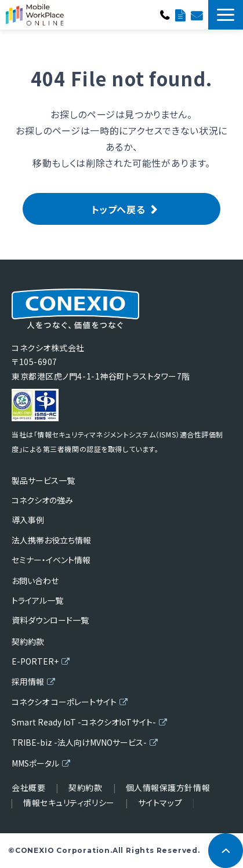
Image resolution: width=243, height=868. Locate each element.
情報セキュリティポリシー (69, 803)
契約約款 (28, 641)
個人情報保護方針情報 (168, 787)
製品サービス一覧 (43, 480)
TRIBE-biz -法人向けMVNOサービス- (79, 742)
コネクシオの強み (42, 500)
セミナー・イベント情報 (51, 560)
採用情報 (28, 681)
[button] (226, 15)
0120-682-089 (165, 14)
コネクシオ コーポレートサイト (64, 702)
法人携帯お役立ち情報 (51, 540)
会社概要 (28, 787)
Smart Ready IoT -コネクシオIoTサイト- (84, 722)
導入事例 (28, 520)
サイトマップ (160, 803)
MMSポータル (35, 763)
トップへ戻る (119, 209)
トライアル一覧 (37, 600)
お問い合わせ (197, 14)
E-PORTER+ (35, 661)
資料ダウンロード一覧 (180, 14)
